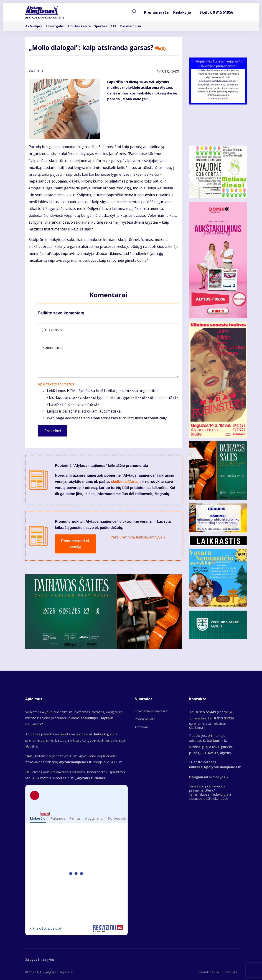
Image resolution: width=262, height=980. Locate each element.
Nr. (168, 71)
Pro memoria (130, 26)
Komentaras (53, 348)
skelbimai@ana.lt (126, 482)
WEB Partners (227, 972)
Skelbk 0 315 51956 (216, 12)
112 (113, 26)
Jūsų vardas (52, 330)
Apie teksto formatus (56, 384)
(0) (160, 48)
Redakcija (182, 12)
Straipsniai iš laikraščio (151, 711)
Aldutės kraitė (79, 26)
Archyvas (142, 727)
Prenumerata (156, 12)
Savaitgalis (55, 26)
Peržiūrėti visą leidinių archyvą (136, 537)
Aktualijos (34, 26)
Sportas (101, 26)
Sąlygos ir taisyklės (40, 959)
